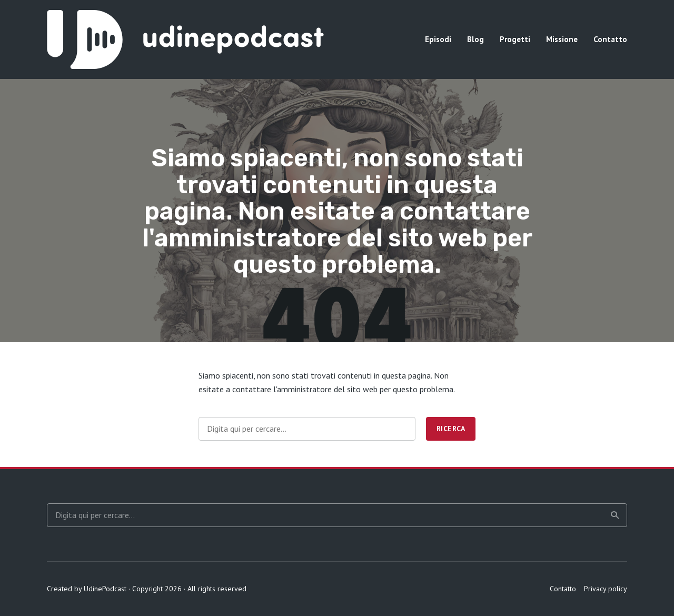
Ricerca (451, 429)
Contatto (610, 39)
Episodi (438, 39)
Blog (475, 39)
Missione (562, 39)
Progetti (515, 39)
